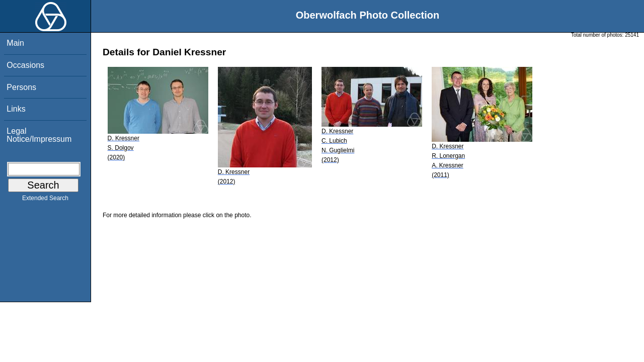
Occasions (25, 65)
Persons (21, 87)
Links (16, 109)
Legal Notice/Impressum (39, 135)
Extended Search (45, 200)
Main (15, 43)
